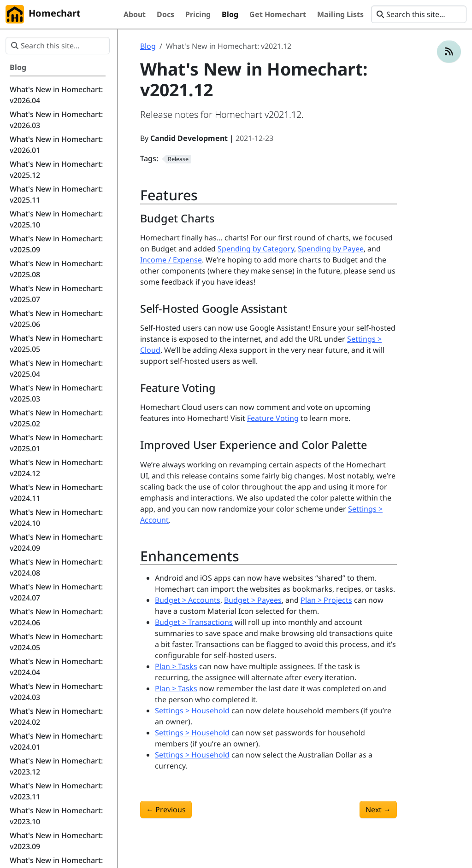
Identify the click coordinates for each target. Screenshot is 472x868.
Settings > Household (192, 711)
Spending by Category (256, 249)
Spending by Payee (331, 249)
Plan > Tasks (176, 666)
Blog (148, 46)
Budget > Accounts (188, 600)
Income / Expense (171, 260)
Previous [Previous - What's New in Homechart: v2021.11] (166, 810)
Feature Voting (273, 418)
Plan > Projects (326, 600)
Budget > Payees (253, 600)
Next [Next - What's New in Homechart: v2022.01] (378, 810)
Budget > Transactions (194, 622)
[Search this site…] (419, 14)
